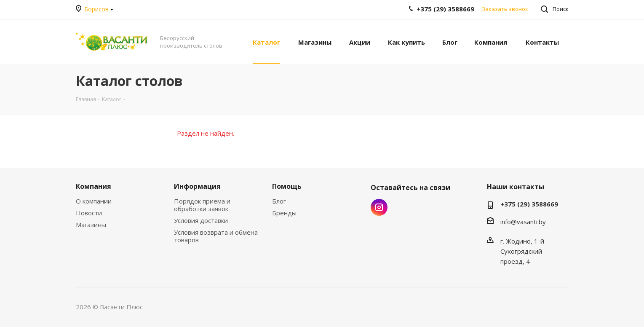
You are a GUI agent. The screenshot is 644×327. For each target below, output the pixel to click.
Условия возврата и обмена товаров (216, 236)
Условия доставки (201, 220)
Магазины (91, 225)
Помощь (287, 186)
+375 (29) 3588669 (529, 204)
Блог (279, 201)
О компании (94, 201)
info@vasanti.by (523, 222)
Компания (94, 186)
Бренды (284, 213)
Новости (89, 213)
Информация (197, 186)
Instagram (379, 207)
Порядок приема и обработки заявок (202, 205)
